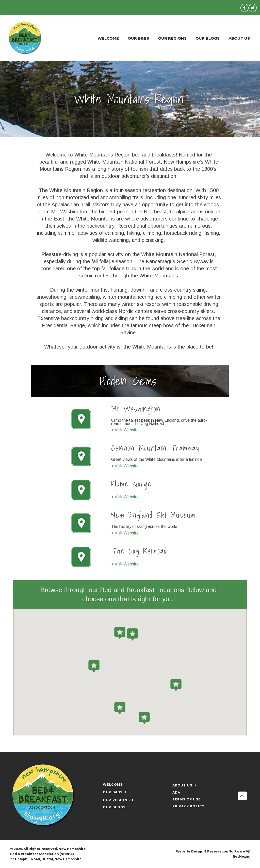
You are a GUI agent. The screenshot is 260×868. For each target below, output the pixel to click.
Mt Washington (136, 409)
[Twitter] (253, 8)
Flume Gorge (132, 484)
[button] (133, 634)
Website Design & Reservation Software (210, 851)
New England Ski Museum (154, 515)
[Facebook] (245, 8)
